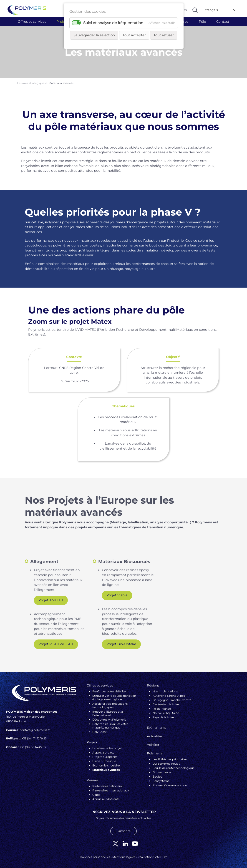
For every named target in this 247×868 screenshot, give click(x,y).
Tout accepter (134, 35)
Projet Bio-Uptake (121, 641)
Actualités (155, 734)
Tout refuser (164, 35)
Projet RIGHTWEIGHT (56, 641)
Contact (223, 22)
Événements (156, 725)
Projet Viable (117, 592)
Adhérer (153, 742)
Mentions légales (124, 854)
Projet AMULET (51, 597)
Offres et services (32, 22)
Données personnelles (95, 854)
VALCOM (161, 854)
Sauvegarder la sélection (94, 35)
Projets (62, 22)
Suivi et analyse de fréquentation (113, 23)
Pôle (202, 22)
